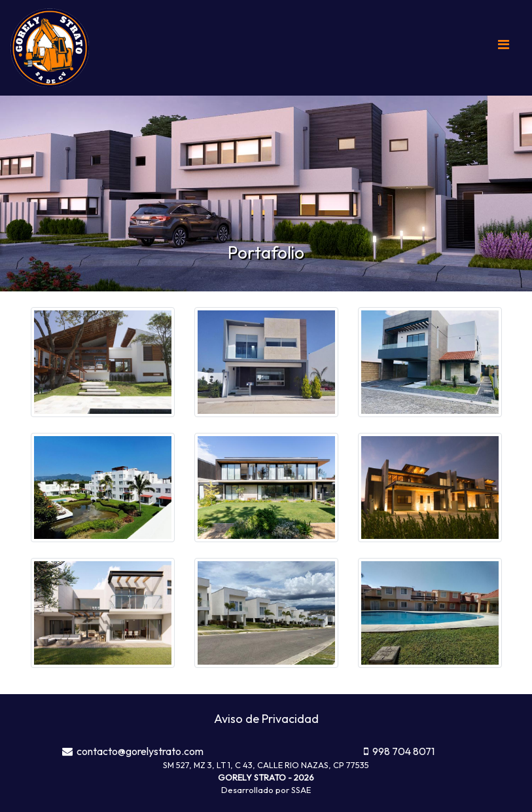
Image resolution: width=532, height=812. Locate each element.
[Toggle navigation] (503, 48)
